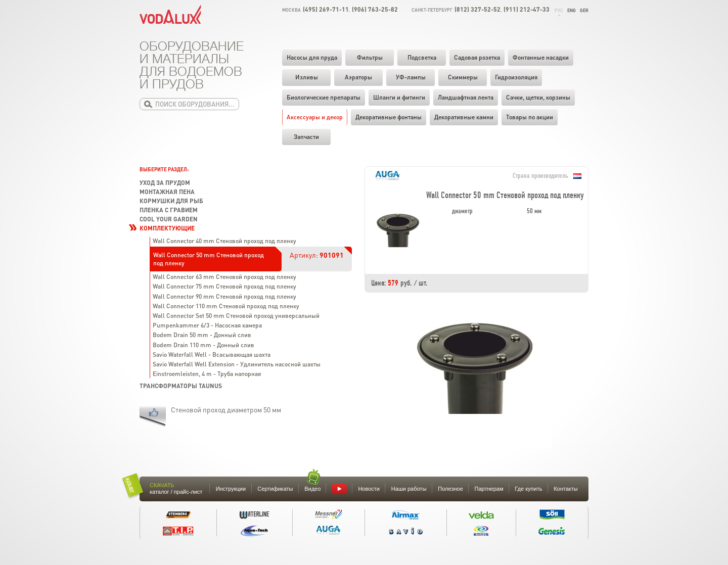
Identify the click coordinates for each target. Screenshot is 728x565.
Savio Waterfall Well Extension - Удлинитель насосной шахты (237, 364)
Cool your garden (169, 219)
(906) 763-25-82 (375, 9)
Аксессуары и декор (315, 117)
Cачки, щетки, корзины (538, 97)
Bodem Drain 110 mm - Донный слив (203, 345)
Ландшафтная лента (466, 97)
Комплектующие (167, 228)
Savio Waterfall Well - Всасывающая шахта (212, 355)
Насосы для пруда (312, 57)
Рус (559, 10)
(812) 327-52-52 (477, 9)
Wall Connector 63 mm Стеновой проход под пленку (224, 277)
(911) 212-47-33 (527, 9)
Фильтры (370, 57)
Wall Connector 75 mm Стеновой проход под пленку (224, 286)
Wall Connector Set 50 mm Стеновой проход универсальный (236, 316)
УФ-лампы (411, 77)
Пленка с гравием (169, 210)
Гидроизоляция (516, 77)
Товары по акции (530, 117)
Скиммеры (463, 77)
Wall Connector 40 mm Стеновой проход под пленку (224, 241)
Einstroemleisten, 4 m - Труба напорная (207, 374)
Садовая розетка (477, 57)
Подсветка (422, 57)
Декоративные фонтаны (389, 117)
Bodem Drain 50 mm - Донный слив (202, 335)
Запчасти (306, 137)
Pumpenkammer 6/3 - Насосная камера (207, 325)
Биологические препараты (324, 97)
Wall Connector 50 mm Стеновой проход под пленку (209, 259)
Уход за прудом (165, 183)
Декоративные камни (464, 117)
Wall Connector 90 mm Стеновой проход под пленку (224, 296)
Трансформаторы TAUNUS (181, 386)
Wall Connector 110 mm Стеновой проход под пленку (226, 306)
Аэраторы (358, 77)
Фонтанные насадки (541, 57)
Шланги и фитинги (399, 97)
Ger (584, 10)
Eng (572, 10)
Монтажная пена (167, 192)
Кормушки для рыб (171, 201)
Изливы (307, 77)
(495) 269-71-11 (326, 9)
